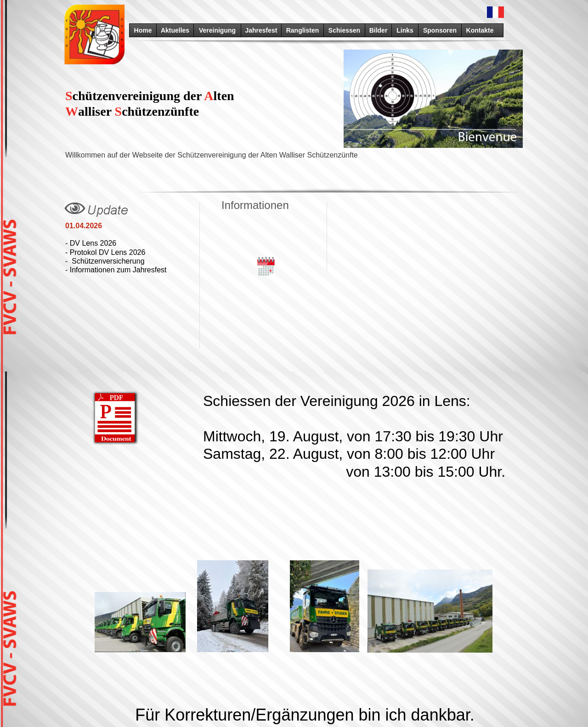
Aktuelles (175, 30)
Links (405, 30)
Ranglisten (303, 30)
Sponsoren (440, 30)
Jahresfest (261, 30)
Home (143, 30)
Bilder (379, 30)
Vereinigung (217, 30)
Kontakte (480, 30)
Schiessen (344, 30)
